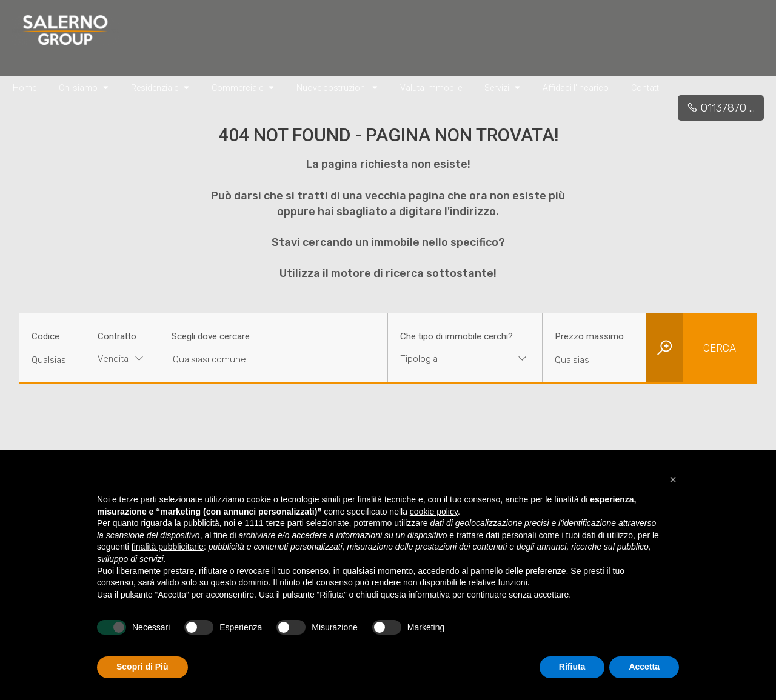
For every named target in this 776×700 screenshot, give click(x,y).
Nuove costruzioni (337, 87)
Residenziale (160, 87)
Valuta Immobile (431, 88)
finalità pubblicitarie (168, 547)
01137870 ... (721, 108)
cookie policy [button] (434, 512)
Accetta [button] (644, 667)
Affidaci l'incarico (576, 88)
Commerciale (243, 87)
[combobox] (122, 360)
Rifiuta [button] (572, 667)
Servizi (502, 87)
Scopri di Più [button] (142, 667)
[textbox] (452, 359)
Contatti (646, 88)
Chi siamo (84, 87)
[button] (673, 479)
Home (25, 88)
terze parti (285, 523)
